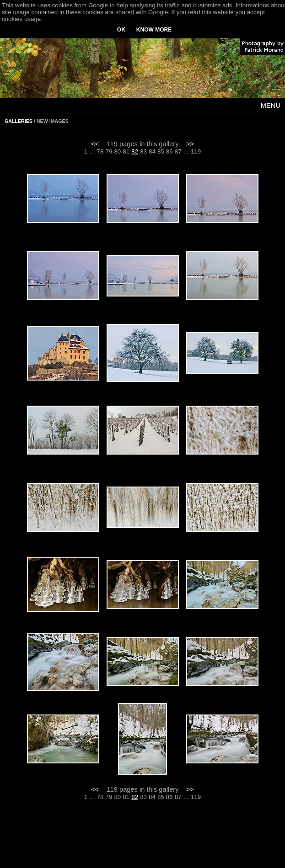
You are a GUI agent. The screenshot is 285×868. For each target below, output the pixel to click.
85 (161, 151)
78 (100, 151)
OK (121, 30)
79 (109, 151)
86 (169, 151)
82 (135, 151)
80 (117, 151)
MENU (271, 106)
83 (143, 151)
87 (178, 151)
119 (196, 151)
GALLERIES (19, 121)
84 (152, 151)
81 (126, 151)
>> (190, 144)
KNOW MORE (154, 30)
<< (95, 144)
